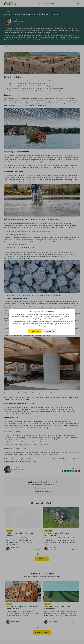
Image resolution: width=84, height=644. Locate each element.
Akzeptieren (35, 331)
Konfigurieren (49, 331)
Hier (45, 326)
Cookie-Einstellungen (66, 322)
